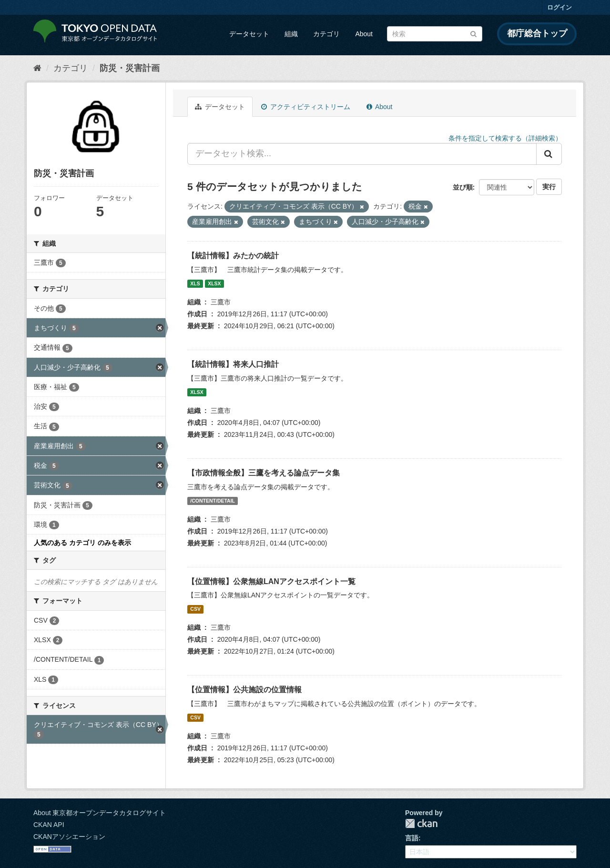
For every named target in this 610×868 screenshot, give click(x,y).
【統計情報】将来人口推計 (233, 364)
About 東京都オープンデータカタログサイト (100, 813)
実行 (549, 187)
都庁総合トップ (537, 33)
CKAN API (49, 825)
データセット (249, 34)
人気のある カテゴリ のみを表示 (82, 543)
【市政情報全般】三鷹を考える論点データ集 (264, 473)
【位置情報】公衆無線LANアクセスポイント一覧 (271, 581)
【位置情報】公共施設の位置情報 (244, 690)
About (364, 34)
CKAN (421, 823)
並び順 (463, 187)
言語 (412, 838)
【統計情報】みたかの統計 (233, 256)
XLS (195, 283)
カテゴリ (326, 34)
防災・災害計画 (130, 68)
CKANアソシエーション (69, 837)
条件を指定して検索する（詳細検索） (505, 138)
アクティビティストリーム (306, 107)
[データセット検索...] (362, 154)
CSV (195, 609)
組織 (291, 34)
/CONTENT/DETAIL (213, 501)
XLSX (214, 283)
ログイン (559, 7)
